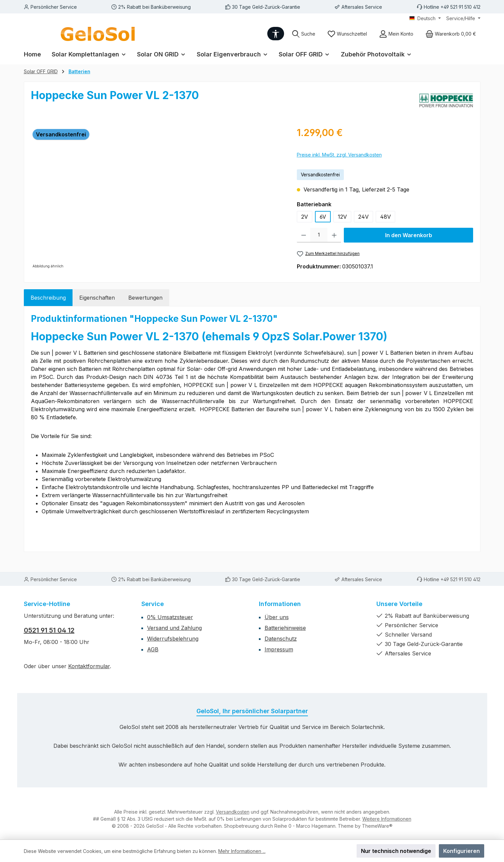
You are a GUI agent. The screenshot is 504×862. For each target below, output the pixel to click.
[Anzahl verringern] (304, 235)
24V (363, 217)
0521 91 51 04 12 (49, 630)
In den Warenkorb (409, 235)
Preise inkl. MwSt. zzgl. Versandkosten (339, 155)
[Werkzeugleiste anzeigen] (276, 34)
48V (385, 217)
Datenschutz (281, 639)
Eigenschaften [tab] (97, 298)
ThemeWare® (377, 826)
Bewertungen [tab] (145, 298)
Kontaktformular (89, 666)
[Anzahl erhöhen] (334, 235)
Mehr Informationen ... (242, 851)
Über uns (277, 617)
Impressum (279, 649)
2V (305, 217)
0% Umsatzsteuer (170, 617)
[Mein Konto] (396, 34)
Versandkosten (233, 812)
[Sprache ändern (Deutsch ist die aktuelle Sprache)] (425, 18)
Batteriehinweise (285, 628)
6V (323, 217)
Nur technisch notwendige (396, 851)
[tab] (48, 298)
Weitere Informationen (387, 819)
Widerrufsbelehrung (173, 639)
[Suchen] (304, 34)
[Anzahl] (319, 235)
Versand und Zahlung (174, 628)
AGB (153, 649)
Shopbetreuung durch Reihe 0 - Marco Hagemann (280, 826)
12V (342, 217)
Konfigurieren (462, 851)
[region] (157, 198)
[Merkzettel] (347, 34)
